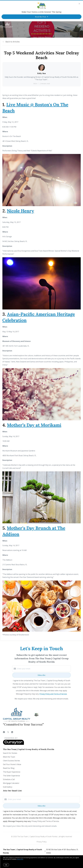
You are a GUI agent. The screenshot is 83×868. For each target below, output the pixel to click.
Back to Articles (13, 42)
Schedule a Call (9, 779)
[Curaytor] (13, 744)
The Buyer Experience (12, 772)
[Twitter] (8, 732)
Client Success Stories (11, 761)
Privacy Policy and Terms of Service (53, 694)
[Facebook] (4, 732)
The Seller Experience (11, 776)
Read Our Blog (9, 768)
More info (20, 859)
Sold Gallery (8, 787)
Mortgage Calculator (11, 783)
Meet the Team (9, 757)
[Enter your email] (44, 669)
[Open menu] (80, 25)
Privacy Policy (41, 842)
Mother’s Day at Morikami (34, 425)
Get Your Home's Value (12, 764)
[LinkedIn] (12, 732)
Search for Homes (10, 753)
